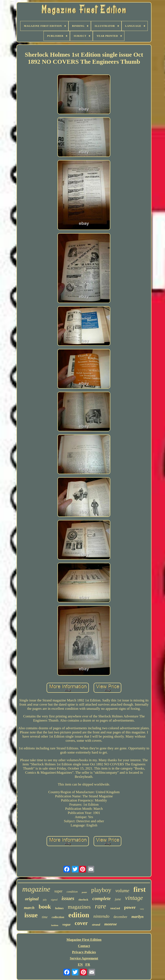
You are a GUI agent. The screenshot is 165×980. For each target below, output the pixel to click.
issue (31, 915)
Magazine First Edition (84, 940)
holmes (59, 908)
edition (79, 915)
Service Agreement (84, 958)
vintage (134, 898)
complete (102, 898)
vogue (66, 924)
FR (88, 965)
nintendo (101, 916)
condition (72, 892)
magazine (36, 889)
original (32, 899)
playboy (101, 890)
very (142, 909)
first (140, 889)
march (29, 908)
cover (81, 923)
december (120, 917)
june (118, 899)
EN (80, 965)
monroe (110, 924)
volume (122, 891)
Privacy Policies (84, 952)
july (45, 900)
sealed (115, 908)
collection (58, 917)
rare (100, 906)
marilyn (138, 917)
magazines (79, 907)
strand (96, 925)
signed (54, 900)
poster (84, 892)
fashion (55, 925)
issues (68, 898)
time (45, 917)
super (58, 891)
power (130, 907)
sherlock (83, 900)
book (45, 907)
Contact (84, 946)
